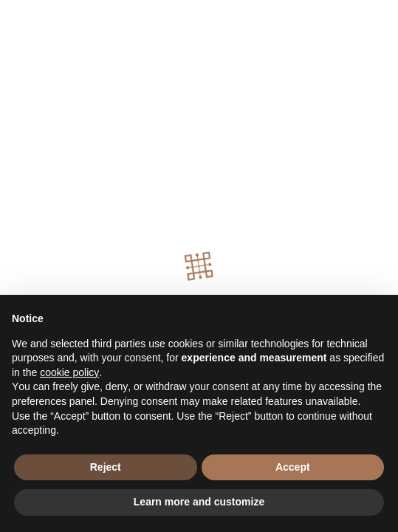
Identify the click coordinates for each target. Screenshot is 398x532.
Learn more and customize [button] (199, 502)
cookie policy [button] (69, 372)
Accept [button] (293, 467)
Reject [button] (106, 467)
